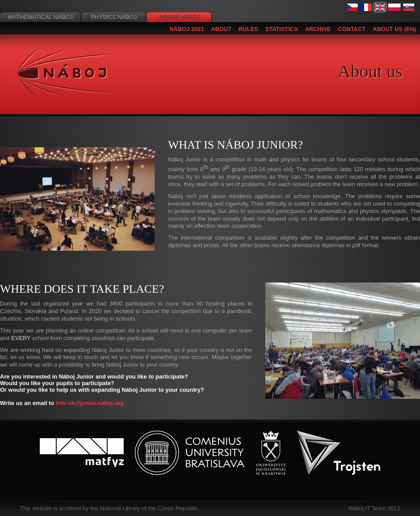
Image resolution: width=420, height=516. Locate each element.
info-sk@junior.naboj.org (90, 403)
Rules (248, 29)
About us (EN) (394, 29)
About (221, 29)
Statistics (282, 29)
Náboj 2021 (187, 29)
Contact (352, 29)
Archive (318, 29)
